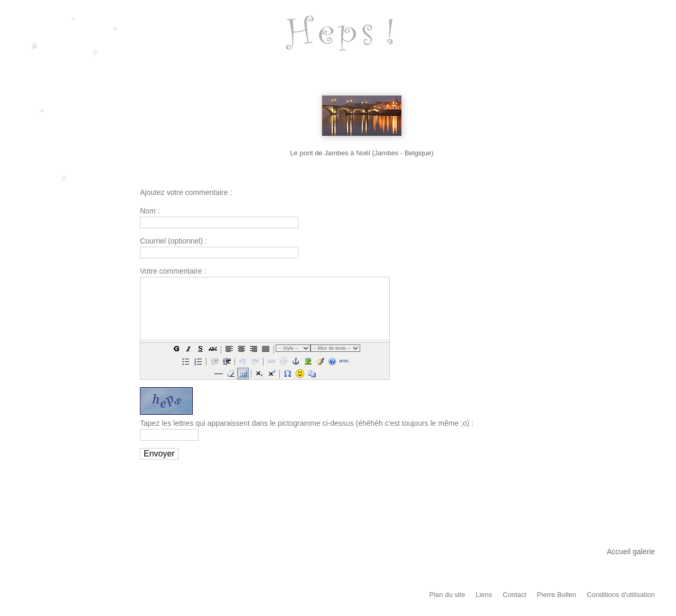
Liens (484, 595)
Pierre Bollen (557, 595)
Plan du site (447, 595)
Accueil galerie (631, 552)
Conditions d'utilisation (621, 595)
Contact (515, 595)
